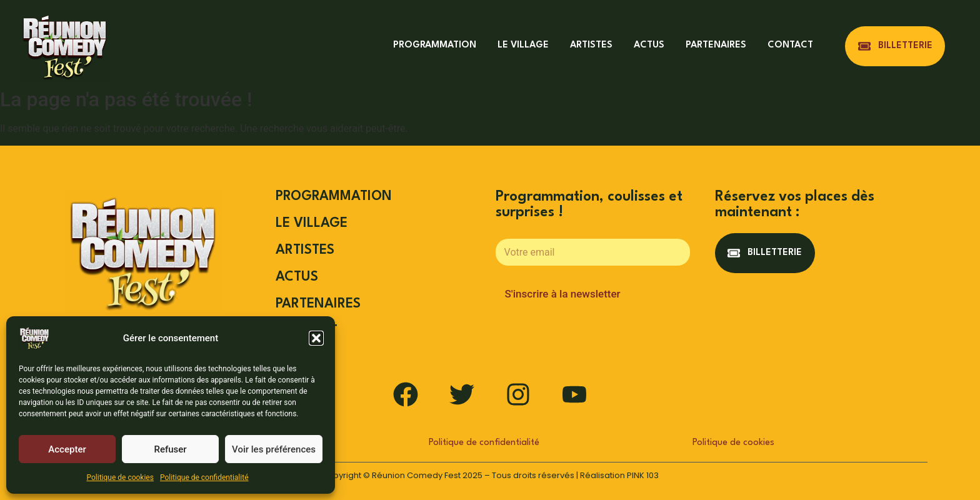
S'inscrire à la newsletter (563, 294)
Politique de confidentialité (204, 477)
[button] (316, 338)
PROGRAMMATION (435, 45)
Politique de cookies (120, 477)
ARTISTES (591, 45)
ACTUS (649, 45)
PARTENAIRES (716, 45)
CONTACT (790, 45)
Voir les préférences (274, 449)
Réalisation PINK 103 (619, 475)
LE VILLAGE (523, 45)
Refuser (170, 449)
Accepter (67, 449)
